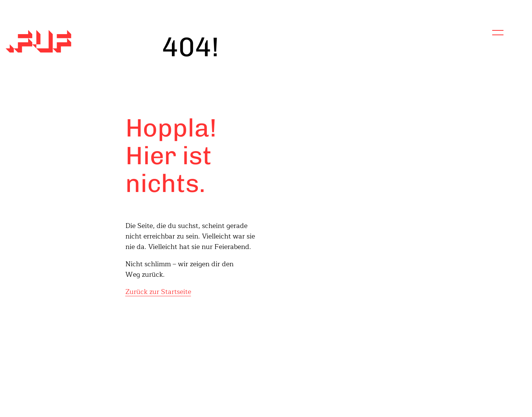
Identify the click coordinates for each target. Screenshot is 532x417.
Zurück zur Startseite (158, 292)
